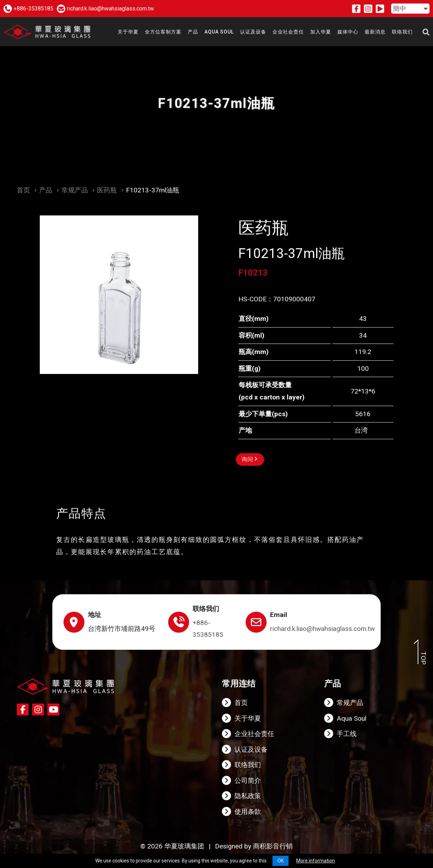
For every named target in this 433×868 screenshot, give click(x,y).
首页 (23, 190)
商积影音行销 (273, 846)
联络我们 (248, 765)
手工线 (347, 734)
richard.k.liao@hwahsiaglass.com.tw (322, 629)
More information (316, 861)
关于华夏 (248, 718)
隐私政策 (248, 796)
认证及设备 (251, 749)
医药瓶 (107, 190)
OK (281, 861)
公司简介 (248, 781)
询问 (249, 459)
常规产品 (75, 190)
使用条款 (248, 812)
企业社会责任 (254, 734)
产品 (46, 190)
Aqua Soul (352, 718)
